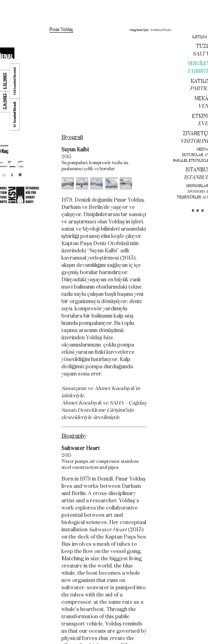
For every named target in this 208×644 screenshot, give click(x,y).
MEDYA (202, 149)
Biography (74, 436)
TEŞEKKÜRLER (189, 197)
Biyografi (72, 137)
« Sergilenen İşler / (150, 30)
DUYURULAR (193, 155)
